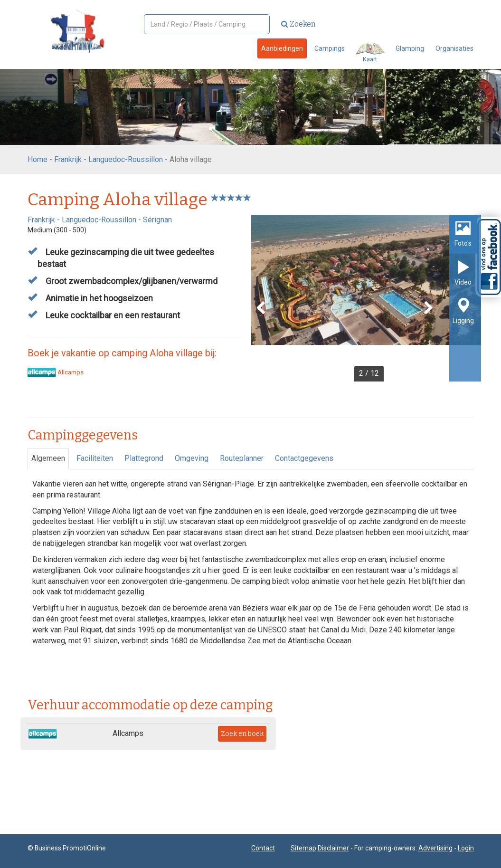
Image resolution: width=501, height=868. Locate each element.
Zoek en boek (242, 734)
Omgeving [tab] (192, 458)
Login (466, 848)
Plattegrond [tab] (144, 458)
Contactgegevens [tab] (304, 458)
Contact (263, 848)
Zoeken (298, 24)
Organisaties (454, 48)
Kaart (370, 53)
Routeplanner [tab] (242, 458)
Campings (330, 48)
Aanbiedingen (282, 48)
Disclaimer (333, 848)
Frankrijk (68, 159)
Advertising (435, 848)
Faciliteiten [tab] (95, 458)
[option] (366, 298)
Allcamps (56, 372)
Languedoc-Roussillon (126, 159)
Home (38, 159)
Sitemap (303, 848)
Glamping (410, 48)
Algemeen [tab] (48, 458)
